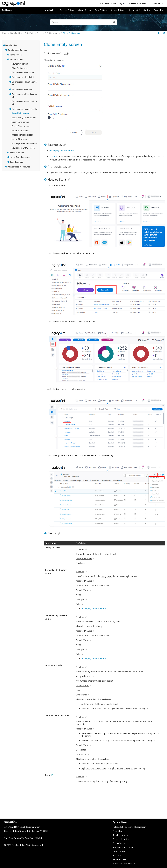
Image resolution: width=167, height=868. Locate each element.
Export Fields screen (21, 126)
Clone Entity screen (72, 33)
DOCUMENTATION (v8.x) (111, 4)
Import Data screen (20, 131)
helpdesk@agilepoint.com (134, 827)
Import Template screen (22, 135)
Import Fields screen (21, 139)
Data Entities (101, 10)
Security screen (17, 162)
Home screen (16, 55)
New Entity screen (20, 64)
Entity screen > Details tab (23, 72)
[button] (4, 45)
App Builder (50, 10)
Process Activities (121, 839)
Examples (158, 10)
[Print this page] (164, 33)
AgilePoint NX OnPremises (131, 173)
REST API (117, 855)
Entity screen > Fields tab (23, 77)
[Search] (114, 22)
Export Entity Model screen (24, 118)
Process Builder (67, 10)
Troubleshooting (121, 835)
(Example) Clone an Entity (61, 151)
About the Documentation (125, 863)
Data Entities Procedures (19, 167)
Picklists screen (17, 153)
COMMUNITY (157, 4)
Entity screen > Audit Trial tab (25, 109)
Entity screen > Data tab (22, 89)
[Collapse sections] (159, 33)
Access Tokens (118, 10)
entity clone (106, 576)
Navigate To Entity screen (23, 148)
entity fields (90, 672)
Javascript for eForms (123, 847)
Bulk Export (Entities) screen (24, 144)
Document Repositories (139, 10)
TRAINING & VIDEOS (137, 4)
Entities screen (54, 33)
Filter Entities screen (21, 68)
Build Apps (7, 10)
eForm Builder (85, 10)
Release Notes (119, 859)
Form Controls (119, 843)
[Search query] (83, 22)
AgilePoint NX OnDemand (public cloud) (68, 173)
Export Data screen (20, 122)
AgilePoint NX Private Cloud (103, 173)
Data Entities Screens (34, 33)
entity (66, 53)
